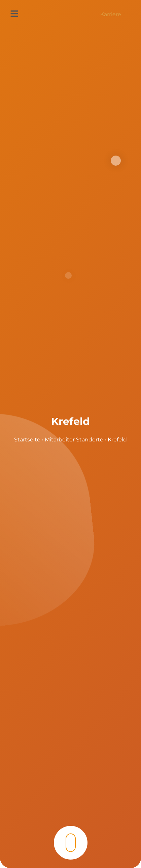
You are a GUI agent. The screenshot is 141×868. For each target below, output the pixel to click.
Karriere (111, 14)
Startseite (27, 440)
